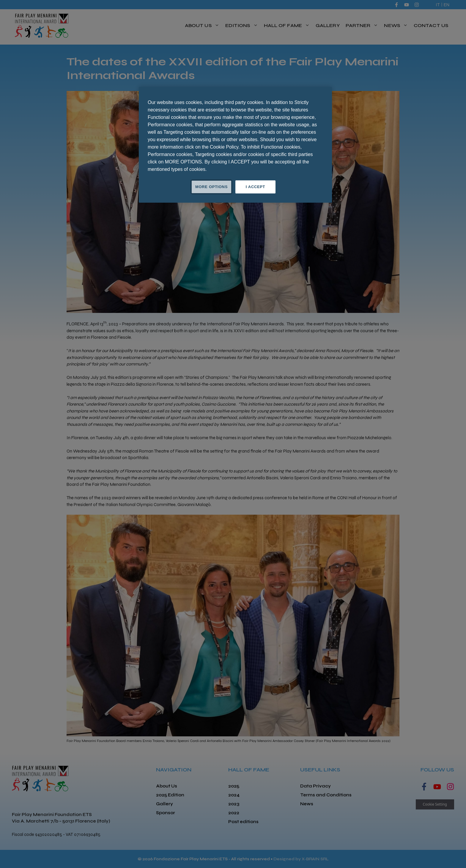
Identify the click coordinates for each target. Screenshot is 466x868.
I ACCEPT (255, 187)
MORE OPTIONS (211, 187)
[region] (235, 145)
